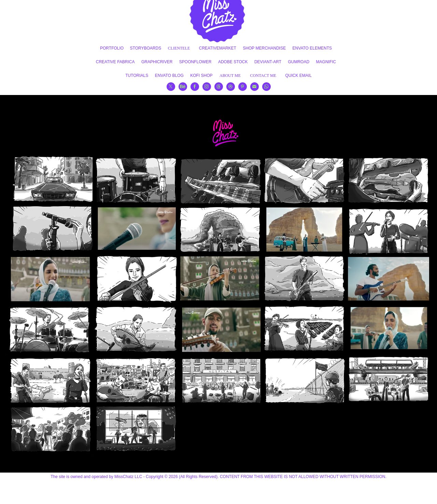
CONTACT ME (263, 76)
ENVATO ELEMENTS (312, 48)
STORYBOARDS (146, 48)
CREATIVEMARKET (218, 48)
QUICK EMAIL (299, 76)
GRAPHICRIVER (157, 62)
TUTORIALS (137, 76)
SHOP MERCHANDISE (264, 48)
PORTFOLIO (112, 48)
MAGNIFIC (326, 62)
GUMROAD (299, 62)
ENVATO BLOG (169, 76)
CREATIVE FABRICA (115, 62)
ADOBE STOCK (233, 62)
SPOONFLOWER (195, 62)
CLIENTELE (179, 48)
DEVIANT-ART (268, 62)
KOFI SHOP (201, 76)
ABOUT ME (230, 76)
